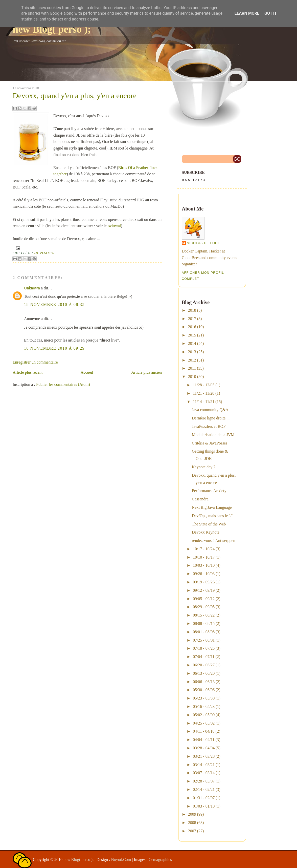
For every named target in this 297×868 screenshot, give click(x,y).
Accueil (87, 372)
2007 (192, 831)
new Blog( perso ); (52, 29)
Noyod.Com (121, 860)
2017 (192, 319)
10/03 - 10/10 (204, 565)
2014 (192, 343)
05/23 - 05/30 (204, 698)
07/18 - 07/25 (204, 648)
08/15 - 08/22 (204, 615)
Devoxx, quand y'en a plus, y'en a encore (75, 96)
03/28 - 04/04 (204, 748)
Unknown (32, 288)
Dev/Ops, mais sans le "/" (213, 516)
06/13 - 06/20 (204, 673)
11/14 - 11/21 (204, 402)
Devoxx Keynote (206, 532)
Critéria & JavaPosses (210, 443)
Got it (271, 13)
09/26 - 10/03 (204, 574)
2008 (192, 823)
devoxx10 (44, 253)
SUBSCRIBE (212, 177)
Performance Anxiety (209, 491)
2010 (192, 377)
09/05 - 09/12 (204, 599)
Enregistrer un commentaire (35, 362)
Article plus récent (28, 372)
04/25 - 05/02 (204, 723)
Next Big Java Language (212, 507)
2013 (192, 352)
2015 (192, 335)
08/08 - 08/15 (204, 623)
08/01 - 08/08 (204, 632)
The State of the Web (209, 524)
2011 (192, 368)
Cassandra (200, 499)
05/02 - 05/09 (204, 715)
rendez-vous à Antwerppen (214, 541)
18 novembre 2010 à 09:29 (54, 348)
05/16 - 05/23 (204, 706)
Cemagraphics (160, 860)
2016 (192, 327)
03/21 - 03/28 (204, 756)
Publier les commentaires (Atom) (63, 384)
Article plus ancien (146, 372)
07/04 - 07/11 (204, 657)
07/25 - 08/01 (204, 640)
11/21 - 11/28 (204, 393)
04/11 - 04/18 (204, 731)
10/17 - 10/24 (204, 549)
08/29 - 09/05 (204, 607)
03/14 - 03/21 (204, 765)
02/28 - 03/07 (204, 781)
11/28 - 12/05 (204, 385)
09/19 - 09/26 (204, 582)
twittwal (114, 226)
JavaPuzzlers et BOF (209, 426)
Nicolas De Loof (203, 243)
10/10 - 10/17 (204, 557)
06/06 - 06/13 (204, 682)
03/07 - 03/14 (204, 773)
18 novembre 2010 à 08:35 (54, 304)
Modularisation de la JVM (213, 435)
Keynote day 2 (204, 467)
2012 (192, 360)
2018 (192, 310)
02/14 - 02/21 (204, 789)
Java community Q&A (210, 410)
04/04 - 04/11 (204, 740)
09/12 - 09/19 (204, 590)
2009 (192, 814)
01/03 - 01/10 (204, 806)
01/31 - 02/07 (204, 798)
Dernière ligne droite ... (211, 418)
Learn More (247, 13)
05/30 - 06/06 (204, 690)
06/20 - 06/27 (204, 665)
